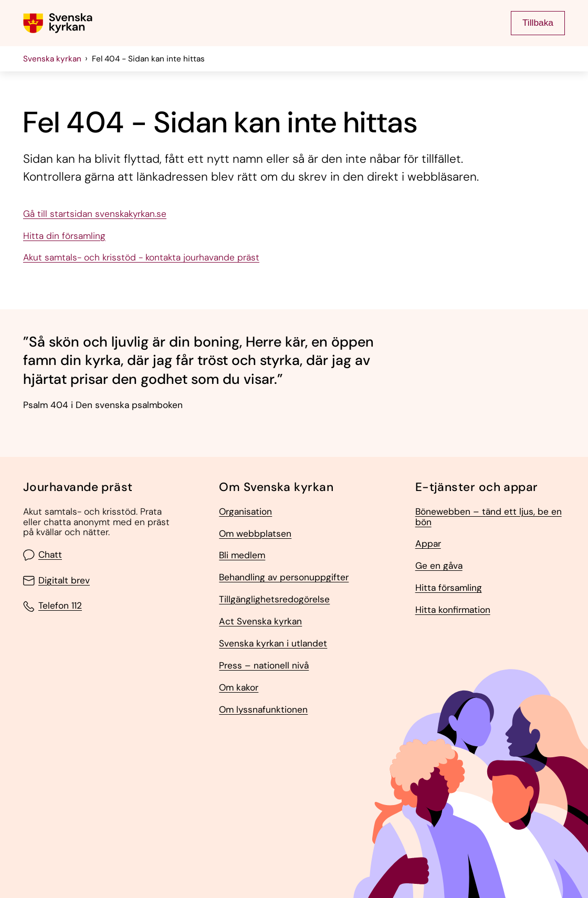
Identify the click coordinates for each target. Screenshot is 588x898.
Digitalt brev (56, 581)
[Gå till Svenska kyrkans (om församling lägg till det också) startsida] (58, 23)
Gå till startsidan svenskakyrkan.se (95, 214)
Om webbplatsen (255, 534)
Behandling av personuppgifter (284, 578)
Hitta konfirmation (453, 610)
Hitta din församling (64, 236)
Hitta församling (449, 588)
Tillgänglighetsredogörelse (274, 600)
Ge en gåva (439, 566)
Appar (428, 544)
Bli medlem (242, 556)
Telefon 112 (52, 607)
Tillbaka (538, 23)
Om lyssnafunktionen (263, 710)
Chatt (43, 555)
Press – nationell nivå (264, 666)
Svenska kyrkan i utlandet (273, 644)
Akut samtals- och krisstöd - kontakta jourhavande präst (141, 258)
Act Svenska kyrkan (260, 622)
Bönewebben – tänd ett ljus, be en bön (489, 517)
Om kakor (239, 688)
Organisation (245, 512)
